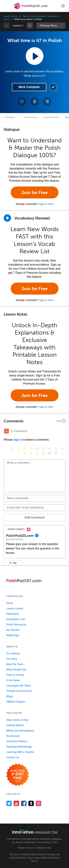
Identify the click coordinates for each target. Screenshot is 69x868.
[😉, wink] (62, 449)
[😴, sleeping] (37, 453)
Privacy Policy (26, 848)
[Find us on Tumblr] (31, 803)
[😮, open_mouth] (43, 453)
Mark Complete (29, 87)
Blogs (9, 696)
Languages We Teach (19, 686)
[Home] (31, 9)
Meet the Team (15, 664)
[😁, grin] (25, 449)
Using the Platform (17, 741)
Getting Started (15, 725)
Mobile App (13, 635)
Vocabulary (31, 117)
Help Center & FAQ (17, 720)
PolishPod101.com (47, 842)
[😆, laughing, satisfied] (50, 449)
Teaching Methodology (19, 747)
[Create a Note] (35, 102)
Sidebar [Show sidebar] (51, 25)
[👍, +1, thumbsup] (62, 453)
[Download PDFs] (47, 102)
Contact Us (13, 757)
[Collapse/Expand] (34, 421)
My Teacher (13, 630)
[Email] (34, 508)
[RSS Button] (6, 431)
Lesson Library (11, 16)
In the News (13, 680)
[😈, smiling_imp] (50, 453)
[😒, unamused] (31, 449)
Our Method (13, 653)
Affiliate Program (16, 702)
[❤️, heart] (56, 453)
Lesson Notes (51, 117)
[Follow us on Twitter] (9, 803)
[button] (63, 6)
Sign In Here (46, 204)
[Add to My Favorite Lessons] (22, 102)
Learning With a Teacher (20, 752)
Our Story (12, 659)
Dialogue (10, 117)
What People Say (16, 670)
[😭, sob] (25, 453)
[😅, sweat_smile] (56, 449)
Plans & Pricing (15, 675)
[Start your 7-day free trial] (18, 775)
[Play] (7, 218)
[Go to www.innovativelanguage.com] (35, 831)
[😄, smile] (12, 449)
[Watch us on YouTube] (16, 803)
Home (10, 603)
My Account (13, 736)
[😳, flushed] (18, 449)
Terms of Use (43, 848)
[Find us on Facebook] (24, 803)
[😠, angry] (43, 449)
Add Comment (34, 517)
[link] (30, 25)
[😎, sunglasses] (37, 449)
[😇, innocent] (31, 453)
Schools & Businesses (19, 691)
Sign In (18, 440)
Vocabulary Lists (16, 619)
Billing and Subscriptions (20, 731)
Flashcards (13, 614)
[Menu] (6, 6)
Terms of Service (50, 858)
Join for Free (34, 192)
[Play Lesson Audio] (35, 56)
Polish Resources (16, 625)
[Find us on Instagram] (39, 803)
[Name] (34, 498)
